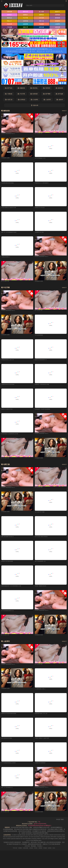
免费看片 (9, 15)
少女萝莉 (34, 100)
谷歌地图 (30, 851)
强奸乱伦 (9, 18)
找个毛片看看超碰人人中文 (42, 159)
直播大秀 (25, 28)
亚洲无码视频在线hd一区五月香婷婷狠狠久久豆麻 (15, 588)
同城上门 (9, 21)
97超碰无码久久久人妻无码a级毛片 (44, 184)
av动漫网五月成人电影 (41, 233)
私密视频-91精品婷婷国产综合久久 (11, 134)
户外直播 (9, 28)
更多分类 (35, 106)
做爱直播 (41, 28)
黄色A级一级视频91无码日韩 (43, 588)
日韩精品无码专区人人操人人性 (10, 361)
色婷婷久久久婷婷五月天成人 (9, 411)
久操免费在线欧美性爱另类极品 (10, 184)
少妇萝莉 (57, 25)
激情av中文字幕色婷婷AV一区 (43, 361)
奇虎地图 (49, 851)
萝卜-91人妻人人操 (40, 134)
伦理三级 (9, 100)
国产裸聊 (47, 94)
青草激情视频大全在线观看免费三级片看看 (13, 436)
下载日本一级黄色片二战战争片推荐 (45, 741)
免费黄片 (25, 15)
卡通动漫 (9, 94)
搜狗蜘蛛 (42, 851)
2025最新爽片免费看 (7, 158)
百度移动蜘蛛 (23, 851)
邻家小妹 (41, 21)
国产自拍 (9, 89)
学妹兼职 (41, 25)
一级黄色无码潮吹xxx (7, 258)
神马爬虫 (36, 851)
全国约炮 (25, 21)
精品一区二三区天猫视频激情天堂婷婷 (12, 233)
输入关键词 (31, 5)
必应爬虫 (55, 851)
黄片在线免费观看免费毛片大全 (10, 613)
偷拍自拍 (59, 89)
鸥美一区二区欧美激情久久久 (9, 791)
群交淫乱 (34, 89)
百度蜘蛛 (16, 851)
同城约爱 (9, 25)
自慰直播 (57, 28)
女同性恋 (22, 100)
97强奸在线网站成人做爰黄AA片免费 (12, 208)
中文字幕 (25, 18)
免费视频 (57, 15)
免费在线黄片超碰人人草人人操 (43, 716)
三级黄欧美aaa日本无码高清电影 (10, 386)
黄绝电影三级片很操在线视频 (9, 564)
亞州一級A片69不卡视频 (41, 514)
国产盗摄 (59, 94)
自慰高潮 (9, 12)
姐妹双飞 (57, 12)
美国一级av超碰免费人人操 (42, 564)
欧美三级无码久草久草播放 (9, 741)
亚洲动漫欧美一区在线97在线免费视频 (45, 411)
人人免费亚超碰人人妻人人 (42, 692)
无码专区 (47, 89)
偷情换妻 (57, 18)
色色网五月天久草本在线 (42, 208)
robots (60, 851)
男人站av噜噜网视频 (40, 336)
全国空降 (25, 25)
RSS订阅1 (9, 851)
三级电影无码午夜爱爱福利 (42, 766)
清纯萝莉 (57, 21)
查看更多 (63, 111)
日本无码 (41, 18)
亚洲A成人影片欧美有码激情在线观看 (12, 716)
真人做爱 (41, 12)
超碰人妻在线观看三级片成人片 (10, 539)
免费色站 (41, 15)
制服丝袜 (21, 89)
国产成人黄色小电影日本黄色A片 (44, 539)
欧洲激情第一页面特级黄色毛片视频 (45, 386)
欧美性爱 (34, 94)
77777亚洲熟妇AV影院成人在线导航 (11, 766)
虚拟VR (60, 100)
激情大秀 (25, 12)
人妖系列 (47, 100)
